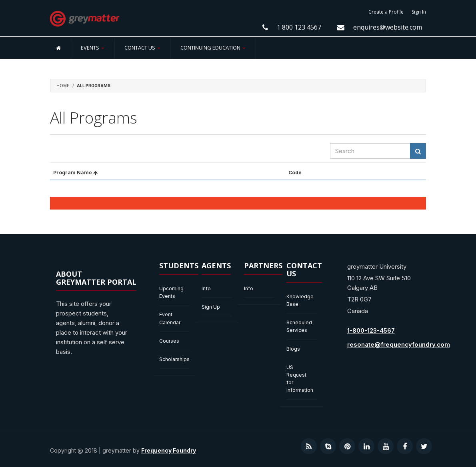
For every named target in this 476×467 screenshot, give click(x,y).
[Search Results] (418, 151)
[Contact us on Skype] (328, 446)
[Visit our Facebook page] (405, 446)
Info (206, 288)
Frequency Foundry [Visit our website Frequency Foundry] (169, 450)
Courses (169, 341)
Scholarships (174, 359)
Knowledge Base (300, 300)
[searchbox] (370, 151)
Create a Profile (386, 12)
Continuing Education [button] (213, 48)
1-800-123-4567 (371, 330)
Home (63, 86)
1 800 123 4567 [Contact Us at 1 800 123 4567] (299, 27)
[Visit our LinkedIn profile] (366, 446)
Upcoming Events (171, 292)
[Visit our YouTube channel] (386, 446)
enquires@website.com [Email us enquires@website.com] (388, 27)
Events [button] (93, 48)
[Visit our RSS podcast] (309, 446)
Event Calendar (170, 318)
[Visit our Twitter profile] (424, 446)
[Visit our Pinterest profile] (347, 446)
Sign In (419, 12)
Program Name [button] (75, 173)
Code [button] (295, 173)
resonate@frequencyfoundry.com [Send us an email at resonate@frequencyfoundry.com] (399, 344)
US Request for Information (300, 379)
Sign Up (211, 307)
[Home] (58, 48)
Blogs (293, 349)
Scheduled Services (299, 326)
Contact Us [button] (142, 48)
